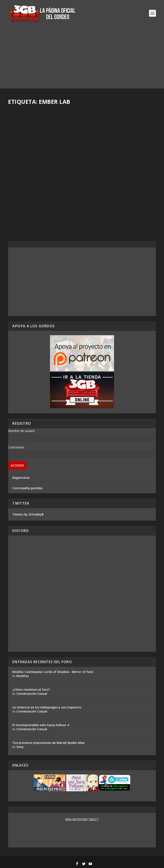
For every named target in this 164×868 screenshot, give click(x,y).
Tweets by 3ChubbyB (28, 514)
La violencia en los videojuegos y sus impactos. (47, 707)
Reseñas (23, 676)
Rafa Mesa (23, 204)
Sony (20, 747)
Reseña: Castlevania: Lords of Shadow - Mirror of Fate (53, 672)
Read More (24, 222)
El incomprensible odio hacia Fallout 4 (41, 725)
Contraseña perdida (27, 488)
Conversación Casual (32, 694)
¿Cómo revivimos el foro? (31, 690)
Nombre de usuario (22, 431)
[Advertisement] (82, 59)
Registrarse (21, 478)
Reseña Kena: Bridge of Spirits (41, 197)
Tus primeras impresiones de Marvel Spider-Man (49, 743)
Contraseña (16, 447)
